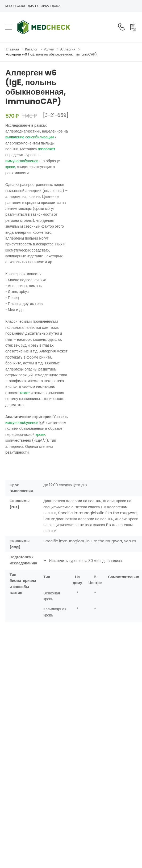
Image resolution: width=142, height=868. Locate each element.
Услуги (49, 49)
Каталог (31, 49)
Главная (12, 49)
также (25, 393)
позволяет (47, 149)
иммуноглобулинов (22, 161)
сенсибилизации (39, 137)
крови (10, 167)
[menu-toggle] (9, 27)
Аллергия (68, 49)
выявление (15, 137)
